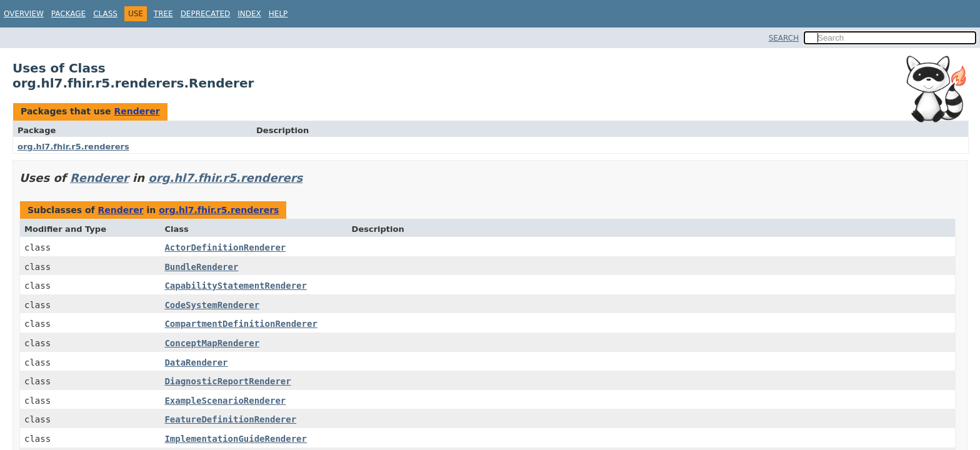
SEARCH (784, 38)
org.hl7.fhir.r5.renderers (73, 147)
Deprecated (206, 14)
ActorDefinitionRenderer (225, 247)
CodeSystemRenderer (212, 305)
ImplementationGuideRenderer (236, 439)
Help (278, 14)
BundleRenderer (201, 267)
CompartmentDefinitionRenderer (241, 324)
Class (105, 14)
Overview (24, 14)
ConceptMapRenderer (212, 343)
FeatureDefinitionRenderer (230, 419)
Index (249, 14)
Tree (163, 14)
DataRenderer (196, 362)
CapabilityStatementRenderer (236, 286)
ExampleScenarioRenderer (225, 401)
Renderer (137, 111)
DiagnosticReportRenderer (227, 381)
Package (68, 14)
